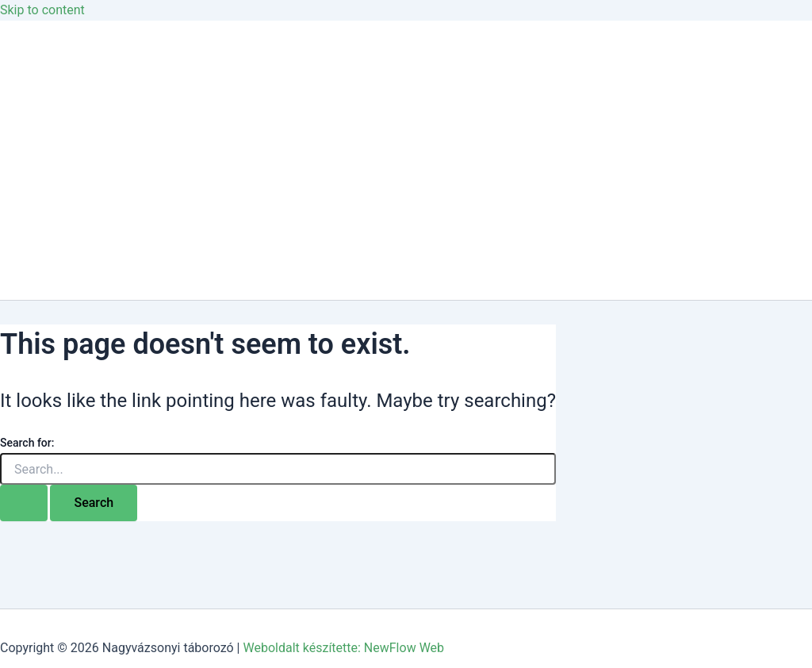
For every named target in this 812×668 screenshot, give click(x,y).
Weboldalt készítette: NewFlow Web (343, 648)
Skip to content (42, 10)
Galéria (52, 128)
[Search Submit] (24, 503)
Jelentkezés (65, 255)
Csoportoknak (71, 192)
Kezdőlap (58, 65)
